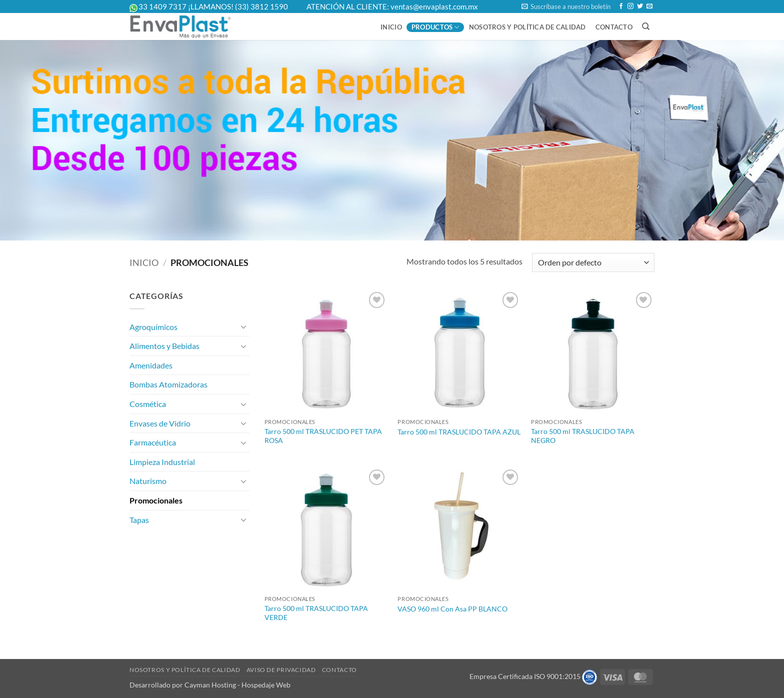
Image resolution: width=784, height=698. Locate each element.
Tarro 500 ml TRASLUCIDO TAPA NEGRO (583, 436)
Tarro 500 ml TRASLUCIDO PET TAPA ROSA (323, 436)
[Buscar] (646, 26)
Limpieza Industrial (162, 462)
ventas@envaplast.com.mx (434, 6)
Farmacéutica (153, 442)
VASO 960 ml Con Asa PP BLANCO (452, 609)
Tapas (139, 520)
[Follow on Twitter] (640, 6)
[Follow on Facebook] (621, 6)
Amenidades (151, 365)
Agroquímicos (153, 327)
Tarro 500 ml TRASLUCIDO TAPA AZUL (459, 432)
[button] (566, 6)
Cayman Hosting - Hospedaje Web (237, 685)
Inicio (391, 27)
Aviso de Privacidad (281, 670)
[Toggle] (243, 326)
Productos (435, 27)
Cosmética (148, 404)
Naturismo (148, 481)
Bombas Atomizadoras (168, 384)
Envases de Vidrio (160, 423)
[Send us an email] (649, 6)
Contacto (614, 27)
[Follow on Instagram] (630, 6)
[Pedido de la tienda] (593, 263)
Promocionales (156, 500)
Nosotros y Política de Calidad (527, 27)
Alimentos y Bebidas (164, 346)
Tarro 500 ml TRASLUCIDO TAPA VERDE (316, 613)
